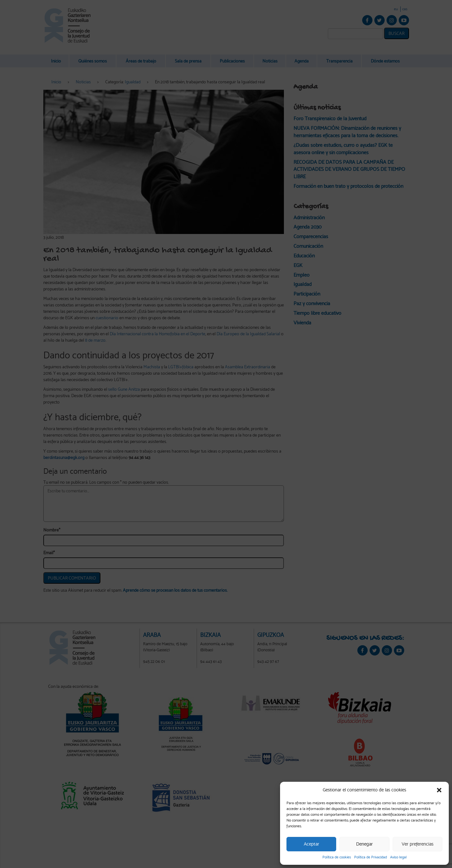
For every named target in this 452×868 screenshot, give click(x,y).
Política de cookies (337, 857)
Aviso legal (398, 857)
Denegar (364, 844)
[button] (439, 790)
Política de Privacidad (371, 857)
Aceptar (311, 844)
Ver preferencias (418, 844)
